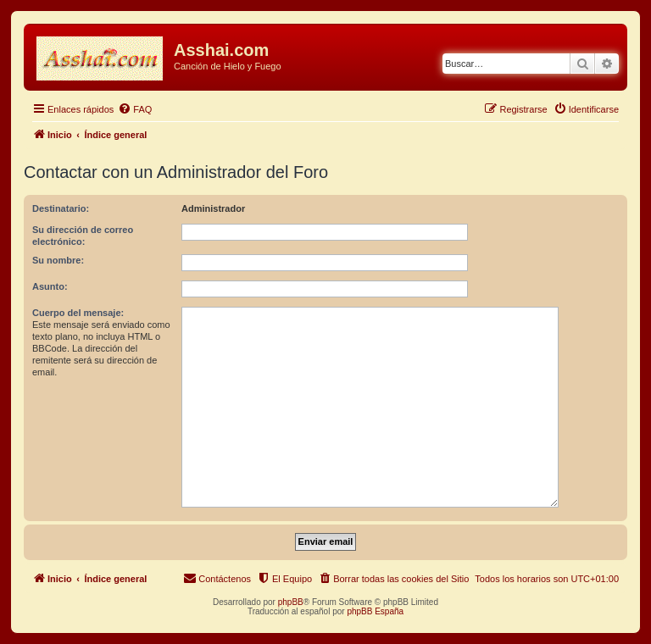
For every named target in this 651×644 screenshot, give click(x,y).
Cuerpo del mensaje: (78, 313)
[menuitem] (135, 109)
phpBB (291, 602)
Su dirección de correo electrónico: (83, 236)
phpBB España (375, 611)
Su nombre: (58, 260)
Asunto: (50, 286)
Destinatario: (61, 208)
